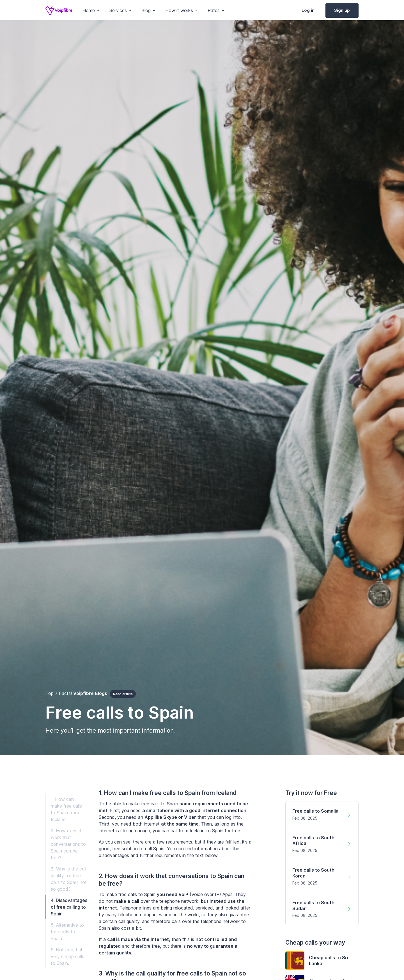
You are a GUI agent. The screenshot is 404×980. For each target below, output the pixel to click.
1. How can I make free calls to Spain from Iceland (66, 809)
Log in (308, 10)
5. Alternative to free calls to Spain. (67, 932)
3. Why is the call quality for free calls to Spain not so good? (69, 879)
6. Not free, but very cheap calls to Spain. (67, 956)
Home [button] (89, 10)
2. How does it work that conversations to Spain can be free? (68, 844)
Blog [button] (146, 10)
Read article (123, 694)
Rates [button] (214, 10)
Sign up (342, 10)
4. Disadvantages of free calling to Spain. (69, 907)
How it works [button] (179, 10)
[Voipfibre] (59, 11)
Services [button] (118, 10)
